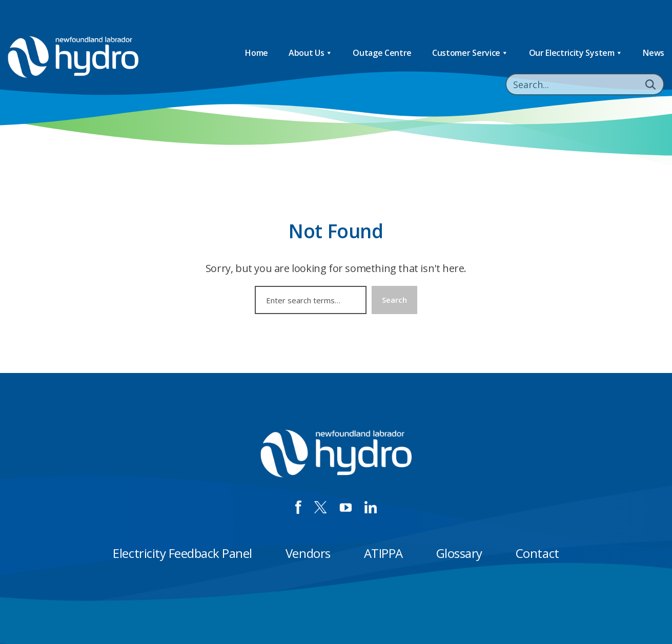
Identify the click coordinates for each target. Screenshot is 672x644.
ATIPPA (383, 553)
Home (257, 53)
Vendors (308, 553)
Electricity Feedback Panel (182, 553)
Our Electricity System (576, 53)
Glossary (459, 553)
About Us (310, 53)
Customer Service (470, 53)
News (654, 53)
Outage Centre (382, 53)
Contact (537, 553)
